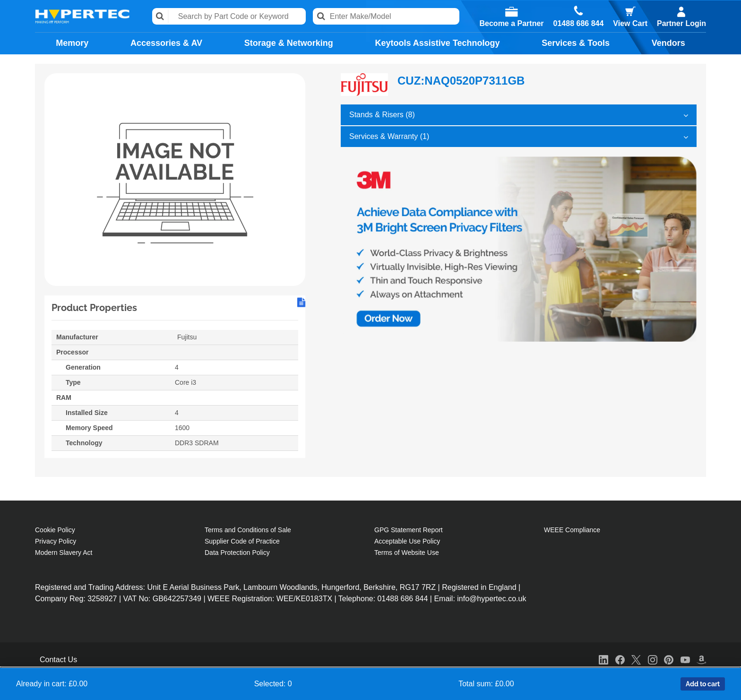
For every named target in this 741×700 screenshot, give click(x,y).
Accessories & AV (166, 43)
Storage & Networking (289, 43)
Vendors (668, 43)
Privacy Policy (56, 541)
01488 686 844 (579, 24)
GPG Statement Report (409, 530)
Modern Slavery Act (64, 553)
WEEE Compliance (572, 530)
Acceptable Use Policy (407, 541)
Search (160, 16)
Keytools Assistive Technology (437, 43)
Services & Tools (576, 43)
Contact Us (58, 660)
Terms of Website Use (407, 553)
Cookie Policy (55, 530)
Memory (72, 43)
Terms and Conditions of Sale (248, 530)
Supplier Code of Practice (242, 541)
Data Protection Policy (237, 553)
